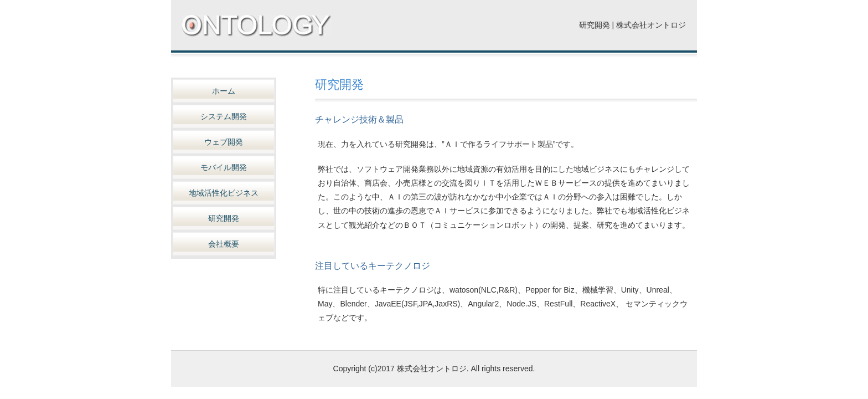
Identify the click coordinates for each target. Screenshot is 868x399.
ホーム (224, 91)
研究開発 (224, 218)
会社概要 (224, 244)
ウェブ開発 (224, 142)
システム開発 (224, 116)
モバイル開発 (224, 167)
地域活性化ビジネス (224, 193)
